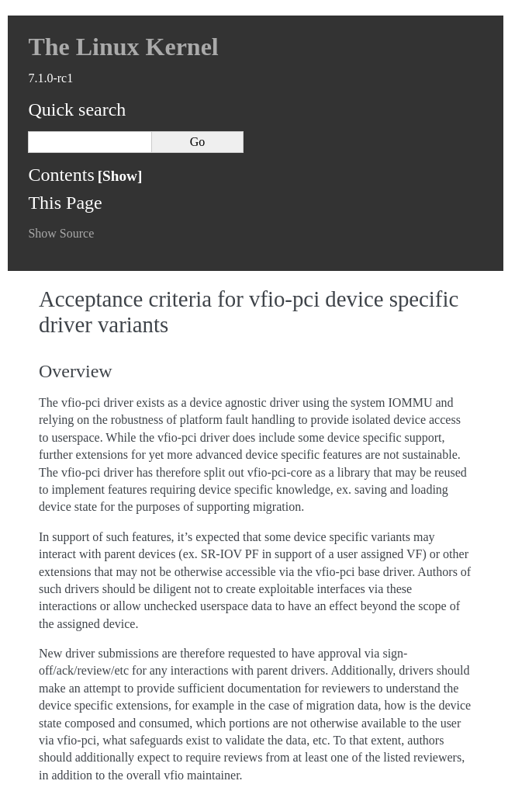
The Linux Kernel (123, 47)
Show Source (61, 233)
